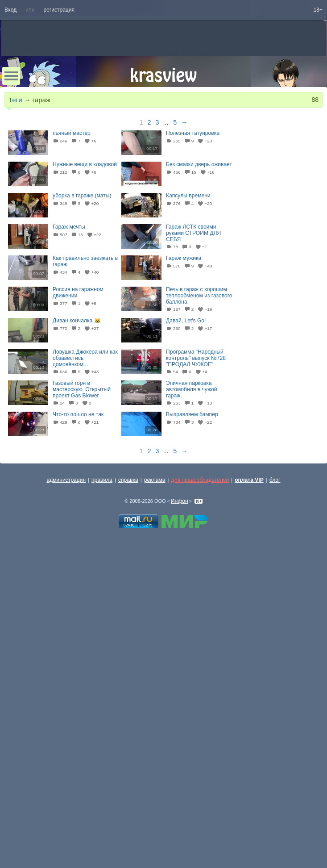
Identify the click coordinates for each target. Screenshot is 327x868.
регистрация (59, 10)
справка (128, 480)
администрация (66, 480)
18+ (318, 10)
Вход (10, 10)
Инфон (180, 501)
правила (102, 480)
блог (275, 480)
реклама (155, 480)
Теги (15, 100)
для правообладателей (200, 480)
